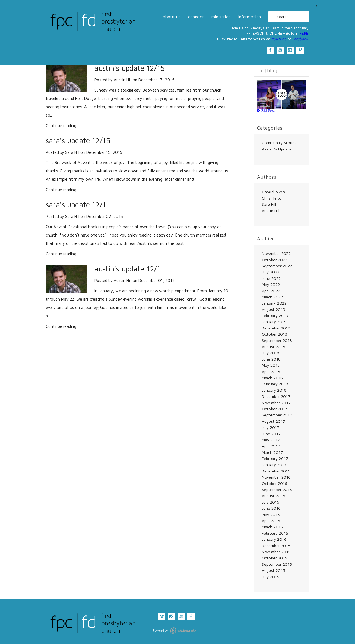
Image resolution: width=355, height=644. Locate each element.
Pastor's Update (277, 149)
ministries (221, 17)
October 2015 (275, 558)
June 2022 (271, 278)
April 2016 (271, 521)
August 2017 (273, 421)
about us (172, 17)
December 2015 (276, 546)
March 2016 (272, 527)
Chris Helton (273, 198)
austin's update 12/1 (127, 269)
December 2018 (276, 328)
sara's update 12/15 (78, 141)
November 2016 (276, 477)
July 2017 (270, 427)
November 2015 (276, 552)
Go (318, 6)
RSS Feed (267, 110)
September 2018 (277, 340)
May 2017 (271, 440)
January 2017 (274, 465)
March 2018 (272, 378)
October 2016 (275, 483)
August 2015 (273, 570)
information (249, 17)
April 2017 (271, 446)
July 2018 (271, 353)
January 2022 (274, 303)
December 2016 (276, 471)
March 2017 (272, 452)
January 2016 (274, 539)
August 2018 (273, 347)
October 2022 (275, 260)
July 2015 (271, 577)
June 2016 (271, 508)
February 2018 (275, 384)
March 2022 (272, 297)
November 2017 (276, 403)
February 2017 (275, 458)
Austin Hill (123, 80)
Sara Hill (72, 152)
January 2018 (274, 390)
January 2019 (274, 322)
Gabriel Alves (273, 192)
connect (196, 17)
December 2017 (276, 396)
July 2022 (271, 272)
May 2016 (271, 515)
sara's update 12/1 (76, 205)
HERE (304, 33)
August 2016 (273, 496)
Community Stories (279, 143)
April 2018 (271, 372)
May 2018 (271, 365)
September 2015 (277, 564)
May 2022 (271, 284)
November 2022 (276, 253)
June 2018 (271, 359)
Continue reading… (63, 126)
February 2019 (275, 315)
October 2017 (274, 409)
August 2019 (273, 309)
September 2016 (277, 490)
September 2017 (277, 415)
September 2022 (277, 266)
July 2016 (271, 502)
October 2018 (275, 334)
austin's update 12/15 (129, 68)
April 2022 (271, 291)
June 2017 (271, 434)
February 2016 (275, 533)
